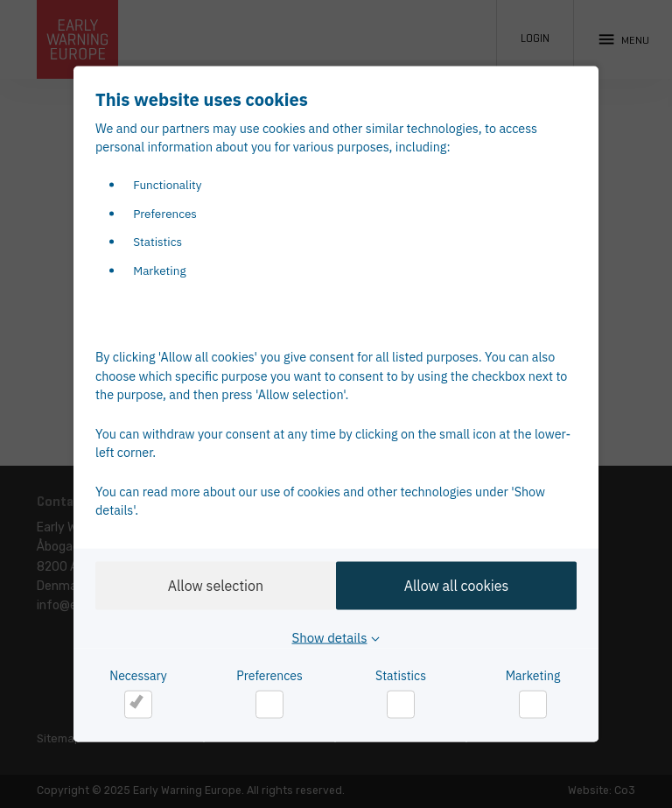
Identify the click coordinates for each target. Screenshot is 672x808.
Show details (330, 638)
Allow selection (210, 585)
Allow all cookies (461, 585)
